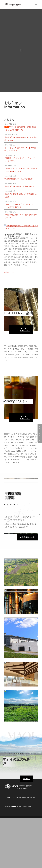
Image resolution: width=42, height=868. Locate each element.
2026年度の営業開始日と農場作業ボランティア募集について (21, 230)
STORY (26, 774)
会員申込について (27, 532)
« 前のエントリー (10, 268)
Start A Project (25, 325)
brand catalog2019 (18, 802)
